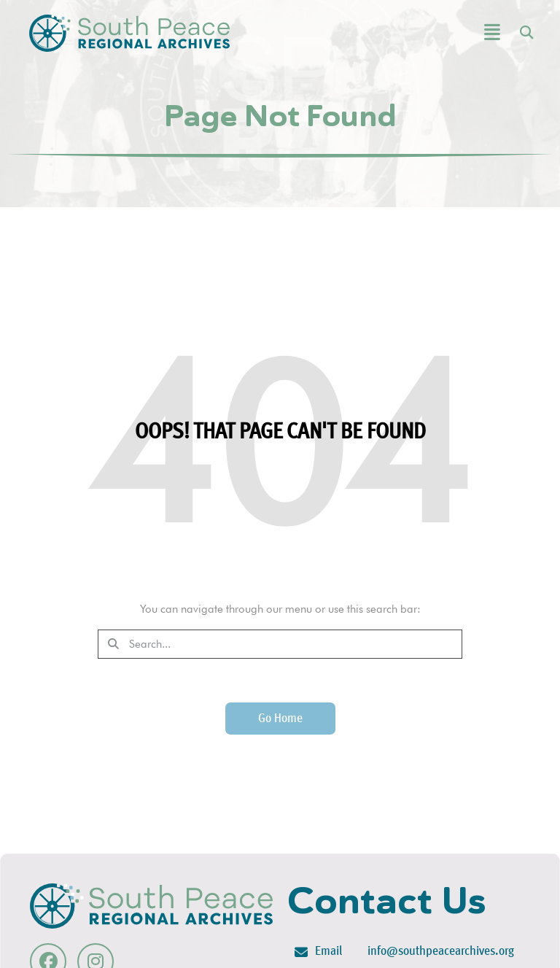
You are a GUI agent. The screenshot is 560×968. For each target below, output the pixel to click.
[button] (456, 33)
